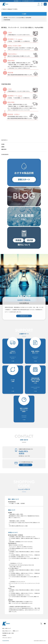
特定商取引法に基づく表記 (8, 633)
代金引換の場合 (7, 20)
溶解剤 (3, 147)
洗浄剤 (3, 144)
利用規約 (4, 635)
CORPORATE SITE (24, 316)
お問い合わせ (26, 465)
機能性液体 (4, 149)
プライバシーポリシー (7, 638)
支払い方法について (7, 631)
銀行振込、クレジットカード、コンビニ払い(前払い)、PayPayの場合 (18, 18)
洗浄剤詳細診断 (5, 154)
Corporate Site (6, 641)
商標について (16, 631)
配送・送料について (7, 628)
